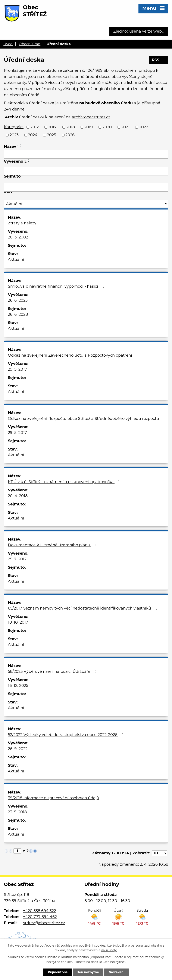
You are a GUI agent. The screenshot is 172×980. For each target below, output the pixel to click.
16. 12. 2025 (18, 686)
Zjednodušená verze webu (139, 31)
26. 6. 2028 (18, 314)
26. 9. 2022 (18, 749)
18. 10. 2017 (18, 622)
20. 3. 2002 (18, 237)
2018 (71, 127)
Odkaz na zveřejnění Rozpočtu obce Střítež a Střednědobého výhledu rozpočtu (83, 419)
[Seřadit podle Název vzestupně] (21, 145)
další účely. (109, 950)
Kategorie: (14, 127)
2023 (14, 135)
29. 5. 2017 (17, 369)
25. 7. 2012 (17, 559)
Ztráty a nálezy (22, 223)
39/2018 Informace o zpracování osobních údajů (54, 798)
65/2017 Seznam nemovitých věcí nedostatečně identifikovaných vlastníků (83, 608)
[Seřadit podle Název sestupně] (21, 146)
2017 (52, 127)
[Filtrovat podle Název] (86, 154)
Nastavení (117, 972)
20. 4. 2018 (18, 496)
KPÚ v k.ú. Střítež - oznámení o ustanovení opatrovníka (65, 482)
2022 (144, 127)
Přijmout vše (58, 972)
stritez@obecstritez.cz (44, 923)
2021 (125, 127)
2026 (70, 135)
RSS (159, 60)
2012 (35, 127)
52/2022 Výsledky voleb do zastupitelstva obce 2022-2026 (67, 735)
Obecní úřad (30, 44)
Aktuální (16, 260)
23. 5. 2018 (17, 812)
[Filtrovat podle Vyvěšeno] (86, 171)
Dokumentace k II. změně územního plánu (53, 545)
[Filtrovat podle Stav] (86, 204)
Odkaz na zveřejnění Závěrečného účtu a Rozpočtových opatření (70, 355)
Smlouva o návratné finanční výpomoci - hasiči (57, 286)
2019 (88, 127)
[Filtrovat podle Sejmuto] (86, 187)
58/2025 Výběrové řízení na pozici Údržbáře (53, 672)
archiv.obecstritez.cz (91, 117)
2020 (107, 127)
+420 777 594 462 (40, 917)
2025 (51, 135)
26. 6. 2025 (18, 300)
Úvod (8, 44)
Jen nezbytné (88, 972)
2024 (33, 135)
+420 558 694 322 (40, 911)
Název (11, 146)
